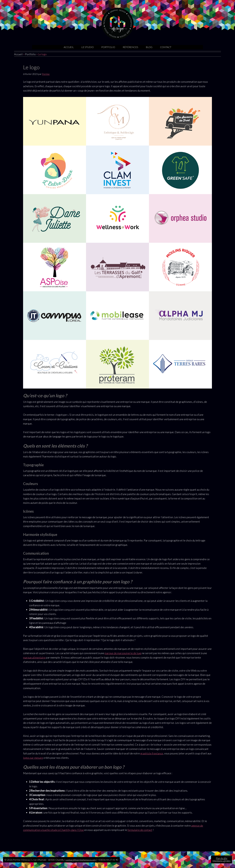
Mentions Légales (222, 861)
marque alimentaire (34, 657)
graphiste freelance (152, 753)
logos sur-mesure (33, 758)
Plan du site (222, 858)
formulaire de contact (140, 830)
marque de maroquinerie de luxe (123, 653)
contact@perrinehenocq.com (81, 860)
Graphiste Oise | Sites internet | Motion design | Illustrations (118, 24)
